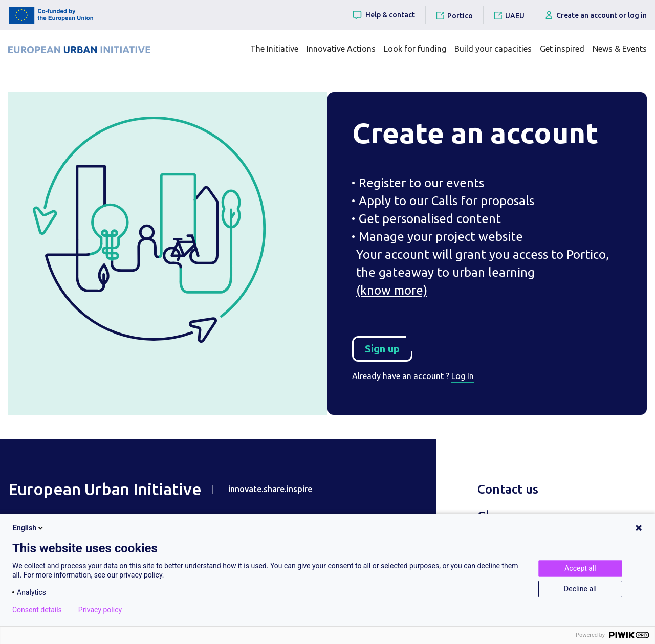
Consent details (37, 610)
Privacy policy (100, 610)
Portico (460, 16)
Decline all (580, 589)
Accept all (580, 568)
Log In (463, 376)
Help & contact (383, 15)
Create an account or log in (596, 15)
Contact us (508, 489)
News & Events (620, 49)
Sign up (389, 345)
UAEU (515, 16)
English (29, 528)
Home (56, 85)
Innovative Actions (341, 49)
